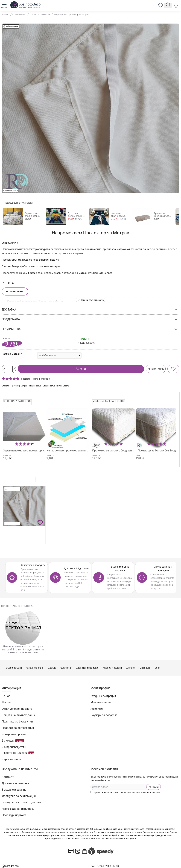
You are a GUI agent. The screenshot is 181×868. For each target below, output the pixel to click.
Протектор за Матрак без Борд (157, 452)
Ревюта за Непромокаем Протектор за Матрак (35, 301)
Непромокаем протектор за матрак (68, 452)
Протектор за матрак (40, 15)
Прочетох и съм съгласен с (126, 783)
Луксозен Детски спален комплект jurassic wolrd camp (75, 215)
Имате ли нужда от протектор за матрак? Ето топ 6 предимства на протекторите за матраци (23, 652)
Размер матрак (11, 354)
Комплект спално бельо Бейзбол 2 (118, 215)
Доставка (9, 310)
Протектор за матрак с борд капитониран (113, 452)
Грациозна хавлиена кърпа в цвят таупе (162, 215)
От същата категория (19, 402)
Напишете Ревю (15, 291)
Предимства (11, 329)
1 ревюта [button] (26, 380)
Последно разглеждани (21, 480)
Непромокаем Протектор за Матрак (71, 15)
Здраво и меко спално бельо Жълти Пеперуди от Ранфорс (33, 215)
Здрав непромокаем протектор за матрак (24, 452)
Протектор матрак (20, 387)
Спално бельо (19, 15)
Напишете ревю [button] (42, 380)
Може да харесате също (111, 402)
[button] (90, 300)
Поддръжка (11, 319)
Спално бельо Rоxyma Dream (61, 387)
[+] (20, 370)
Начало (5, 14)
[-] (6, 370)
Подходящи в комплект (18, 203)
